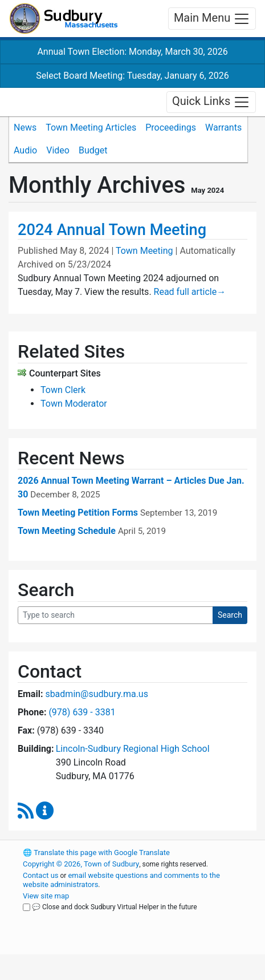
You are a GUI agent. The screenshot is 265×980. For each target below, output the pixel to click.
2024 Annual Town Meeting (112, 230)
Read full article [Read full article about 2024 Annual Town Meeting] (190, 292)
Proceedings (171, 127)
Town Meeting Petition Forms (78, 513)
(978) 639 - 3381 (82, 712)
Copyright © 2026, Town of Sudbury (81, 864)
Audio (25, 150)
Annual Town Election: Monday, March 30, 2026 (132, 52)
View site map (46, 896)
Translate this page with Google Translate (96, 853)
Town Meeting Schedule (67, 531)
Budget (93, 150)
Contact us (41, 875)
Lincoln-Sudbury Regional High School (133, 749)
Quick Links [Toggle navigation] (211, 102)
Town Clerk (63, 390)
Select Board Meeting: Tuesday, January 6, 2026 (132, 76)
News (25, 127)
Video (58, 150)
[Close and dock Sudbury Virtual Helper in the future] (27, 907)
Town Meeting (144, 251)
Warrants (223, 127)
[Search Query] (115, 615)
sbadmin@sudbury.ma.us (97, 694)
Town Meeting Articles (91, 127)
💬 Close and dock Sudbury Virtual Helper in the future (115, 907)
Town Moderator (74, 404)
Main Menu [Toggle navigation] (212, 19)
